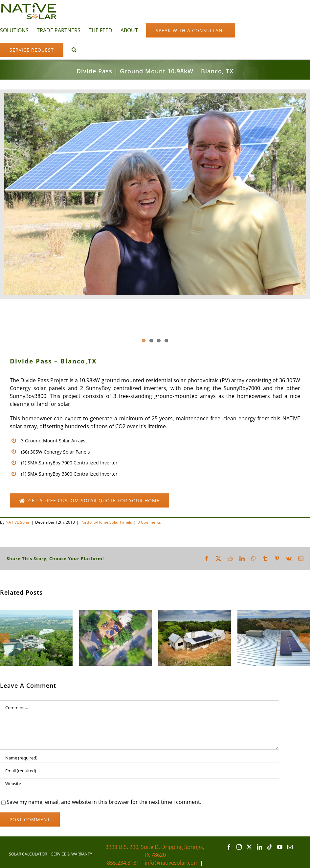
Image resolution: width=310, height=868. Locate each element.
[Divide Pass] (155, 194)
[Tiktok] (270, 847)
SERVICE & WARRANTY (72, 854)
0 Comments (149, 522)
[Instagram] (239, 847)
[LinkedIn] (259, 847)
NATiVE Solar (18, 522)
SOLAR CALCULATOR (28, 854)
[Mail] (290, 847)
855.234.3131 (123, 863)
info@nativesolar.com (172, 863)
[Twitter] (249, 847)
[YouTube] (280, 847)
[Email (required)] (140, 770)
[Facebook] (229, 847)
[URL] (140, 783)
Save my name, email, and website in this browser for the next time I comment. (104, 802)
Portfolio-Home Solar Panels (106, 522)
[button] (74, 49)
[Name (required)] (140, 758)
